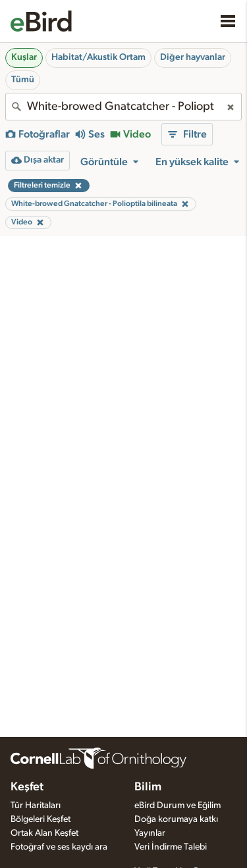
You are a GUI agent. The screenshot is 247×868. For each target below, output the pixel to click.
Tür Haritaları (36, 805)
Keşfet (27, 787)
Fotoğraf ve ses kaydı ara (59, 847)
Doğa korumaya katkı (176, 819)
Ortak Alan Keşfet (44, 833)
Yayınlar (150, 833)
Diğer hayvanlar (193, 57)
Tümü (23, 80)
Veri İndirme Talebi (171, 847)
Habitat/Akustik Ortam (98, 57)
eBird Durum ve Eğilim (178, 805)
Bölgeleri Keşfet (41, 819)
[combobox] (123, 107)
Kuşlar (24, 57)
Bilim (148, 787)
